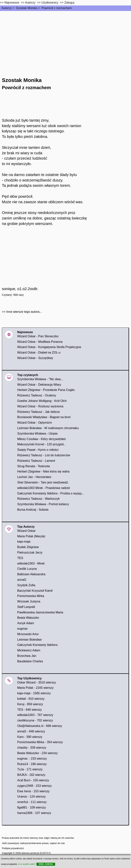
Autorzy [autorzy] (30, 3)
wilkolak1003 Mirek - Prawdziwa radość (44, 488)
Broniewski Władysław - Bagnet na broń (44, 417)
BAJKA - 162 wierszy (31, 775)
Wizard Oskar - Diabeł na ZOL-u (39, 353)
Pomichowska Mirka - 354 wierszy (40, 742)
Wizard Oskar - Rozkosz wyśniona (40, 406)
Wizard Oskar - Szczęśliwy (35, 358)
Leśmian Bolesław (29, 640)
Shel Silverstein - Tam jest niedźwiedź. (43, 482)
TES (20, 558)
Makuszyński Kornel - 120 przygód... (42, 444)
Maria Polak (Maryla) (31, 536)
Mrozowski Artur (28, 634)
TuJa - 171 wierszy (30, 769)
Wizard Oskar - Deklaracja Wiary (39, 385)
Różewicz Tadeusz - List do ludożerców (44, 455)
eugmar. (23, 629)
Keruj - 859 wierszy (30, 704)
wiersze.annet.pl (30, 853)
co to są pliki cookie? (27, 864)
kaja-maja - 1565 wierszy (34, 693)
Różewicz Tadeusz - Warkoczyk (38, 499)
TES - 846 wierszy (30, 710)
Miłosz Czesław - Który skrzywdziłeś (41, 439)
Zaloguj (69, 3)
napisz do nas (57, 843)
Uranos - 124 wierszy (31, 797)
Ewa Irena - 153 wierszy (33, 791)
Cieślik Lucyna (27, 569)
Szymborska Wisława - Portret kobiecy (43, 504)
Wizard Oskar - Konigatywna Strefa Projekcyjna (49, 347)
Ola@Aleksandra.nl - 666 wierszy (40, 726)
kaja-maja (24, 542)
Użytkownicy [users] (50, 3)
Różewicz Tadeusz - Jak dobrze (39, 412)
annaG (22, 580)
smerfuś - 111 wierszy (32, 802)
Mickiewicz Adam (29, 650)
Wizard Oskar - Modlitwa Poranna (40, 342)
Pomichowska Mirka (31, 596)
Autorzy (7, 8)
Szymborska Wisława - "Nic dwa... (40, 379)
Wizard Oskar (26, 531)
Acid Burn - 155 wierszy (33, 780)
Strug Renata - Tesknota (34, 466)
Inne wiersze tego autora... (24, 312)
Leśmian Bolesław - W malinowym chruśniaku (48, 428)
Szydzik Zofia (26, 585)
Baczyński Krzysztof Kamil (35, 591)
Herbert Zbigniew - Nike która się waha (43, 471)
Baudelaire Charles (30, 661)
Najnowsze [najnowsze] (12, 3)
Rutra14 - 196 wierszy (32, 764)
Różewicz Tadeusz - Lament (36, 461)
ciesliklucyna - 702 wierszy (35, 720)
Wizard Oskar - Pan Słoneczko (38, 336)
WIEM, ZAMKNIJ (46, 864)
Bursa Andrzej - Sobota (33, 510)
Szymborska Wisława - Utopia (37, 434)
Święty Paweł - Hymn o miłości (38, 450)
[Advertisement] (65, 39)
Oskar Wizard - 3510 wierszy (37, 682)
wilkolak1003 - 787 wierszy (35, 715)
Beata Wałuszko (28, 618)
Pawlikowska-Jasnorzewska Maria (40, 612)
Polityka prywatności (13, 848)
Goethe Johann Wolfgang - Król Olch (42, 401)
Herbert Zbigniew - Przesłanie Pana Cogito (46, 390)
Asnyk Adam (26, 623)
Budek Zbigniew (28, 547)
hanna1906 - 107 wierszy (34, 813)
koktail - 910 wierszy (31, 699)
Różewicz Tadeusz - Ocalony (37, 395)
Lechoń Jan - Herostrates (34, 477)
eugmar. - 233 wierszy (32, 759)
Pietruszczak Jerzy (30, 553)
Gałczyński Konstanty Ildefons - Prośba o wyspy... (51, 493)
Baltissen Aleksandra (31, 574)
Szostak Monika (27, 8)
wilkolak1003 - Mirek (31, 563)
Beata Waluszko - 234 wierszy (37, 753)
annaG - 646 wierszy (31, 731)
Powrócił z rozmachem (57, 8)
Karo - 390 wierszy (30, 737)
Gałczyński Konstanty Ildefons (37, 645)
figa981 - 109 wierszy (32, 807)
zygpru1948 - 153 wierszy (34, 786)
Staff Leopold (26, 607)
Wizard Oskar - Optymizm (35, 423)
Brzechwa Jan (27, 656)
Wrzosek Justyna (29, 601)
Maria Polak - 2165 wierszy (35, 688)
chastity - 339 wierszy (32, 748)
